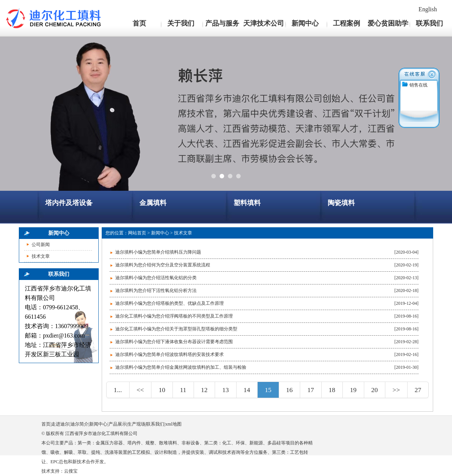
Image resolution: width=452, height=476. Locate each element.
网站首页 (137, 233)
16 (290, 390)
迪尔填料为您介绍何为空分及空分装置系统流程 (163, 265)
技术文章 (41, 256)
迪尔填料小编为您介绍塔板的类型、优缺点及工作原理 (169, 303)
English (428, 9)
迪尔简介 (79, 424)
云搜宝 (71, 471)
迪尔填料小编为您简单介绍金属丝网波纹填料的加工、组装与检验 (181, 367)
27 (418, 390)
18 (332, 390)
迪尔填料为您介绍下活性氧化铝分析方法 (156, 290)
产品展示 (118, 424)
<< (140, 390)
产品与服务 (222, 23)
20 (375, 390)
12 (205, 390)
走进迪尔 (60, 424)
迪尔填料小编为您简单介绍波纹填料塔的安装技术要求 (169, 354)
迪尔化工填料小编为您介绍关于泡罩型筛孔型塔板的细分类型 (176, 329)
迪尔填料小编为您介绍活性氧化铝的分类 (156, 278)
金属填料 (153, 203)
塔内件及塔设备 (69, 203)
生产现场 (136, 424)
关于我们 (181, 23)
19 (353, 390)
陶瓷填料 (341, 203)
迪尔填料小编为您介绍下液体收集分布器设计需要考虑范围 (174, 342)
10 (162, 390)
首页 (139, 23)
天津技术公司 (264, 23)
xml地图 (173, 424)
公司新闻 (41, 245)
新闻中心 (305, 23)
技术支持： (53, 471)
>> (396, 390)
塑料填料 (247, 203)
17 (311, 390)
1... (118, 390)
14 (247, 390)
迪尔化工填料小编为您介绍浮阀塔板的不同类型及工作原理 (174, 316)
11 (183, 390)
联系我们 (429, 23)
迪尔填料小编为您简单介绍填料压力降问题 (158, 252)
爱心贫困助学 (388, 23)
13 (226, 390)
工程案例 (347, 23)
